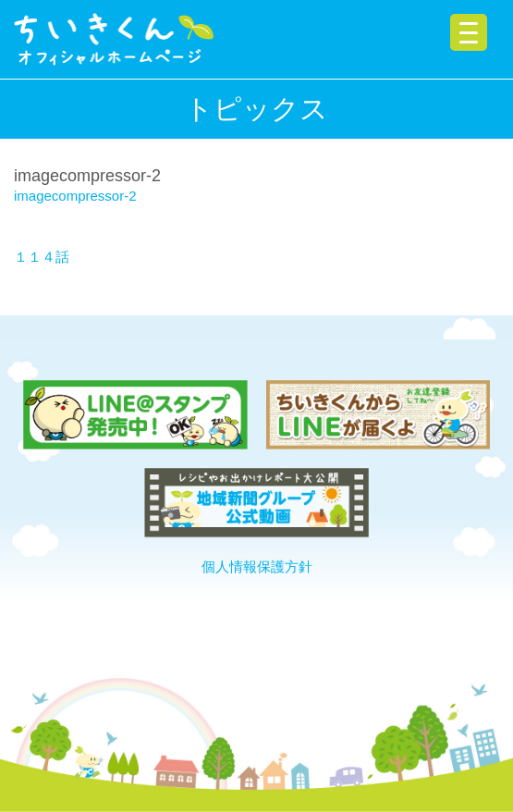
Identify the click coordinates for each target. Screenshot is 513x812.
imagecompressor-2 (75, 196)
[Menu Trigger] (469, 32)
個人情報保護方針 (257, 566)
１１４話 (42, 257)
